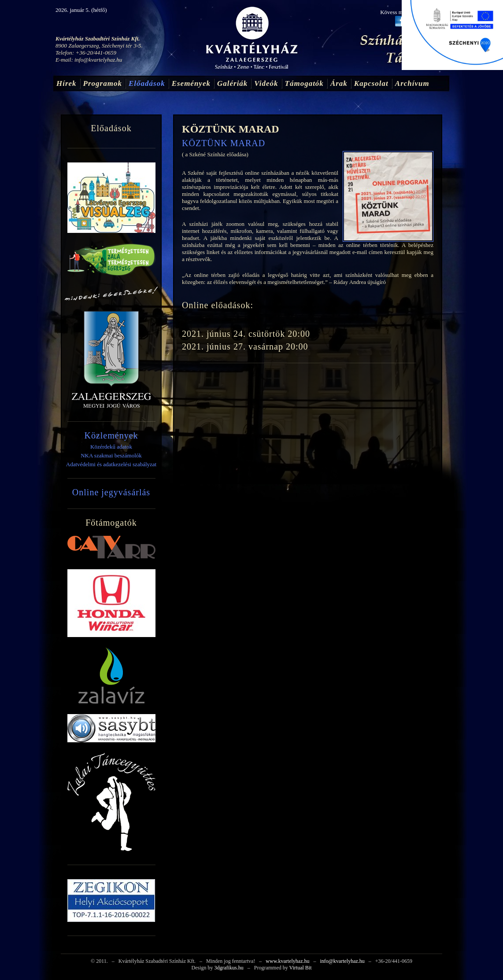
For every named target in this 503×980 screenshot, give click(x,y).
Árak (339, 83)
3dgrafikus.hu (229, 968)
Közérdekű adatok (111, 447)
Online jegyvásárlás (111, 492)
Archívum (412, 83)
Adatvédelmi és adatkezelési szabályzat (111, 464)
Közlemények (111, 435)
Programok (103, 83)
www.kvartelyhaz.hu (287, 961)
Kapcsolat (371, 83)
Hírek (67, 83)
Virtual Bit (301, 968)
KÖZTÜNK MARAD (231, 129)
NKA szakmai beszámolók (111, 455)
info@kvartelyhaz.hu (98, 60)
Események (191, 83)
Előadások (147, 83)
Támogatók (304, 83)
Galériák (232, 83)
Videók (266, 83)
